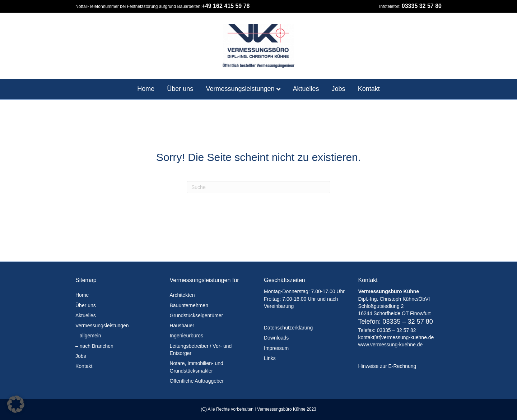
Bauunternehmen (189, 305)
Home (146, 89)
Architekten (182, 295)
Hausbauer (182, 326)
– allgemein (88, 336)
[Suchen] (258, 187)
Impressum (276, 348)
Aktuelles (306, 89)
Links (270, 358)
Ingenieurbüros (187, 336)
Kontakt (369, 89)
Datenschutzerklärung (288, 328)
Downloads (276, 338)
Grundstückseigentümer (197, 315)
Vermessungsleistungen (240, 89)
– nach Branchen (94, 346)
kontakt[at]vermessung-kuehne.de (396, 337)
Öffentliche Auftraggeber (197, 381)
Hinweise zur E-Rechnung (387, 366)
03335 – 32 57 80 (408, 322)
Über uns (180, 89)
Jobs (339, 89)
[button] (16, 404)
